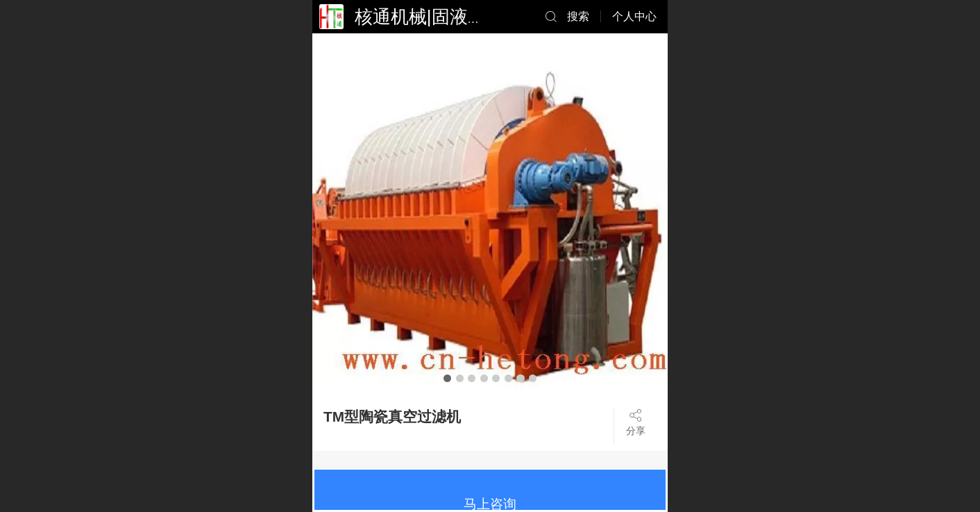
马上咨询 (490, 504)
